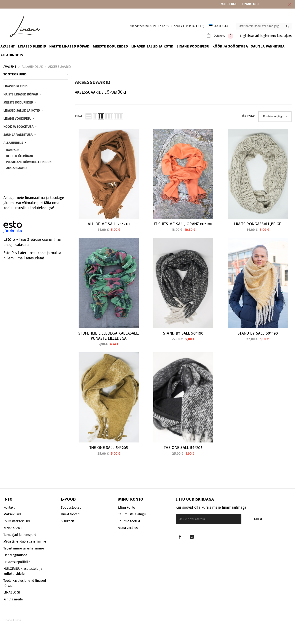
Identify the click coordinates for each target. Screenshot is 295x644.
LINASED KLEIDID (15, 87)
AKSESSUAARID (60, 67)
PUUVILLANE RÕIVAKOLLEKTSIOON (29, 162)
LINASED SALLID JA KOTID (22, 111)
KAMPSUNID (14, 150)
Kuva (78, 116)
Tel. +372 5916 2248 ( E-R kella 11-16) (178, 26)
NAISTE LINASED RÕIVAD (21, 95)
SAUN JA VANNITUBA (19, 135)
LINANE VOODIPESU (18, 119)
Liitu (258, 519)
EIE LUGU (231, 4)
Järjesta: (248, 116)
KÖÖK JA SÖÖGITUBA (19, 127)
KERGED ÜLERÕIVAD (20, 156)
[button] (88, 116)
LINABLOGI (250, 4)
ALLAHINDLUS (32, 67)
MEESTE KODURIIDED (19, 103)
